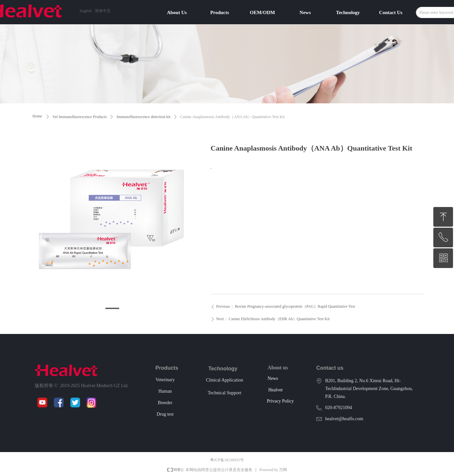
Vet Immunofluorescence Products (80, 117)
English (86, 11)
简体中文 (103, 11)
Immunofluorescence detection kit (143, 117)
